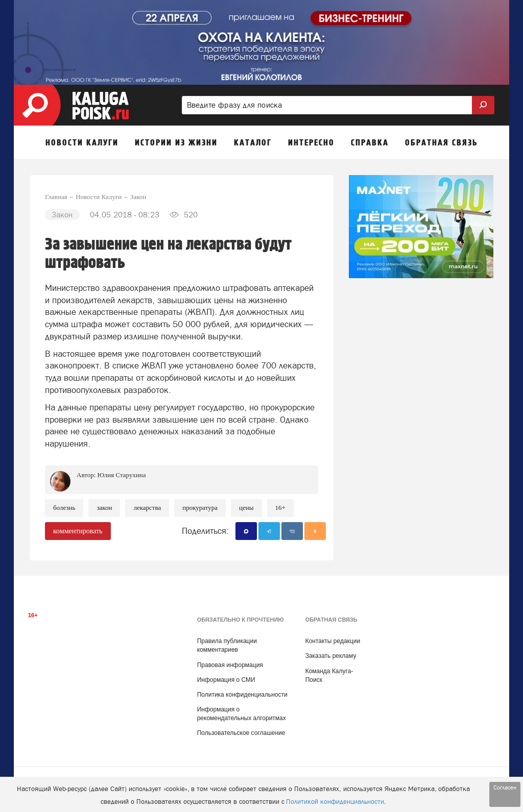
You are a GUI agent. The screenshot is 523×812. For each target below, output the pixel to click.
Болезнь (64, 508)
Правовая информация (230, 665)
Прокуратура (200, 508)
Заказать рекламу (331, 656)
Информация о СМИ (226, 680)
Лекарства (147, 508)
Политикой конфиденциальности (335, 802)
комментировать (78, 531)
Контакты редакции (333, 641)
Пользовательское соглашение (241, 733)
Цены (246, 508)
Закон (104, 508)
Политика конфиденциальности (242, 695)
